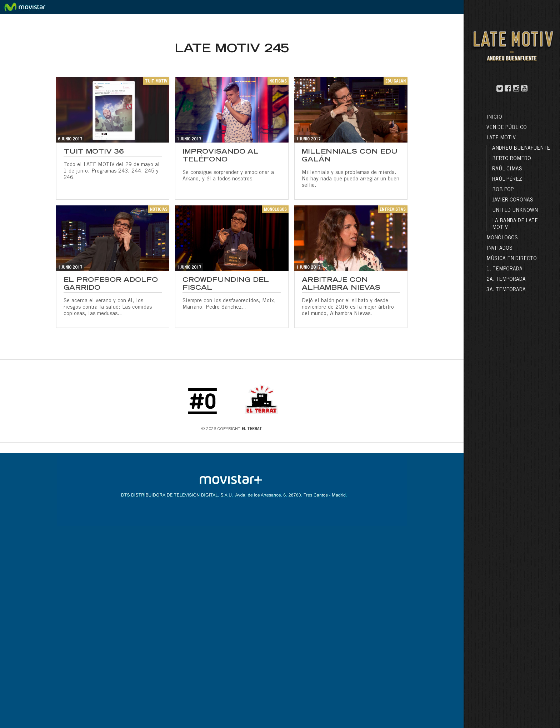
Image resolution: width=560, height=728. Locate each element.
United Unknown (515, 211)
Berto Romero (512, 159)
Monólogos (502, 238)
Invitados (499, 249)
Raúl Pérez (507, 180)
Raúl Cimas (507, 169)
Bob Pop (503, 190)
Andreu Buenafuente (521, 149)
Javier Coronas (513, 200)
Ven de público (507, 128)
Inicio (494, 118)
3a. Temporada (506, 290)
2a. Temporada (506, 280)
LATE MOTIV (501, 138)
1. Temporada (504, 269)
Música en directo (512, 259)
